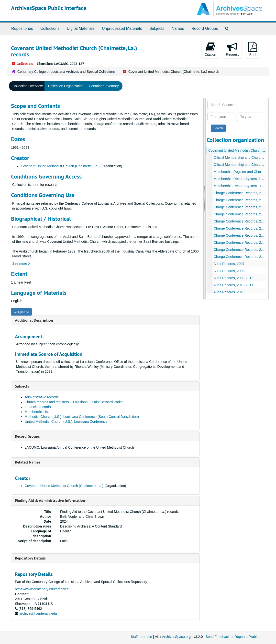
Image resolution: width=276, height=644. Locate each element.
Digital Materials (81, 28)
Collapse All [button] (21, 312)
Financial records (38, 407)
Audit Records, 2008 (229, 271)
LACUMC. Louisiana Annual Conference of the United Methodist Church (79, 447)
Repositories (22, 28)
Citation (210, 49)
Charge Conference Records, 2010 (240, 207)
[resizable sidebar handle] (205, 199)
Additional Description (34, 320)
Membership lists (38, 412)
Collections (50, 28)
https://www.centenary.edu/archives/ (42, 589)
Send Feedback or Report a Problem (233, 637)
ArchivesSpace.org (176, 637)
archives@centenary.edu (38, 613)
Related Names (28, 462)
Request (232, 49)
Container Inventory (104, 86)
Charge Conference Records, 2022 (240, 257)
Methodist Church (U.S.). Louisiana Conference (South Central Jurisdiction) (82, 417)
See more (21, 264)
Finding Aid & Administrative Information (50, 501)
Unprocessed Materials (122, 28)
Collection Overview (28, 86)
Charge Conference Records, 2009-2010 (245, 200)
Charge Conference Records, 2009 (240, 193)
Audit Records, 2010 (229, 292)
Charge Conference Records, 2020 (240, 243)
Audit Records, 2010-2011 (233, 285)
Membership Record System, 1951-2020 (244, 179)
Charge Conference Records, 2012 (240, 214)
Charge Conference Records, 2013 (240, 221)
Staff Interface (141, 637)
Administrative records (42, 397)
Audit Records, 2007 (229, 264)
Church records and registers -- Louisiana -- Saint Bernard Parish (74, 402)
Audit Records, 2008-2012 (233, 278)
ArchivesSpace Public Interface (49, 8)
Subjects (157, 28)
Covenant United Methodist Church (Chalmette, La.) (60, 166)
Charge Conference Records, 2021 (240, 250)
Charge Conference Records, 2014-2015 (245, 235)
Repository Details (30, 558)
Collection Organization (66, 86)
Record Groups (205, 28)
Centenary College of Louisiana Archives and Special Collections (66, 72)
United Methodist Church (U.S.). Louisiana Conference (66, 422)
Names (178, 28)
